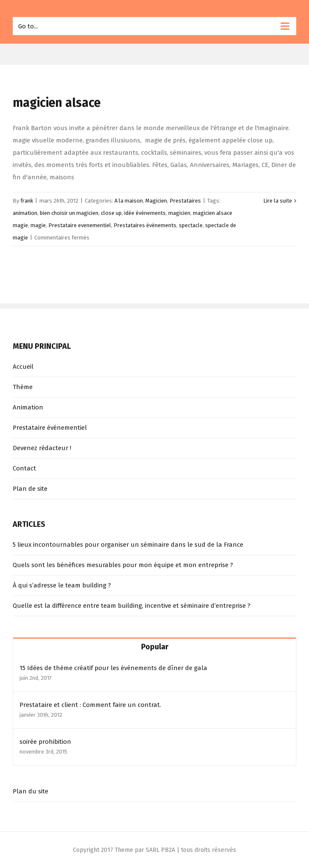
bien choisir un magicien (69, 213)
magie (38, 225)
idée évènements (145, 213)
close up (111, 213)
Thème (23, 387)
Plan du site (31, 791)
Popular (155, 647)
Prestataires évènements (145, 225)
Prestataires (185, 201)
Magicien (156, 201)
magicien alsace (57, 103)
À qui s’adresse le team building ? (62, 585)
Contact (24, 468)
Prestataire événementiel (50, 428)
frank (27, 201)
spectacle (191, 225)
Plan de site (30, 489)
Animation (28, 407)
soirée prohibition (45, 742)
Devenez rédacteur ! (42, 448)
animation (25, 213)
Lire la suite (278, 201)
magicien (179, 213)
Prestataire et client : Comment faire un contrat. (90, 705)
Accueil (23, 367)
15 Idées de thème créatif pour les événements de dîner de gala (113, 668)
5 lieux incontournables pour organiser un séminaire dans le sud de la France (128, 545)
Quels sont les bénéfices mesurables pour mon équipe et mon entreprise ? (123, 565)
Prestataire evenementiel (80, 225)
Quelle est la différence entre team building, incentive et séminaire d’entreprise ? (132, 606)
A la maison (129, 201)
